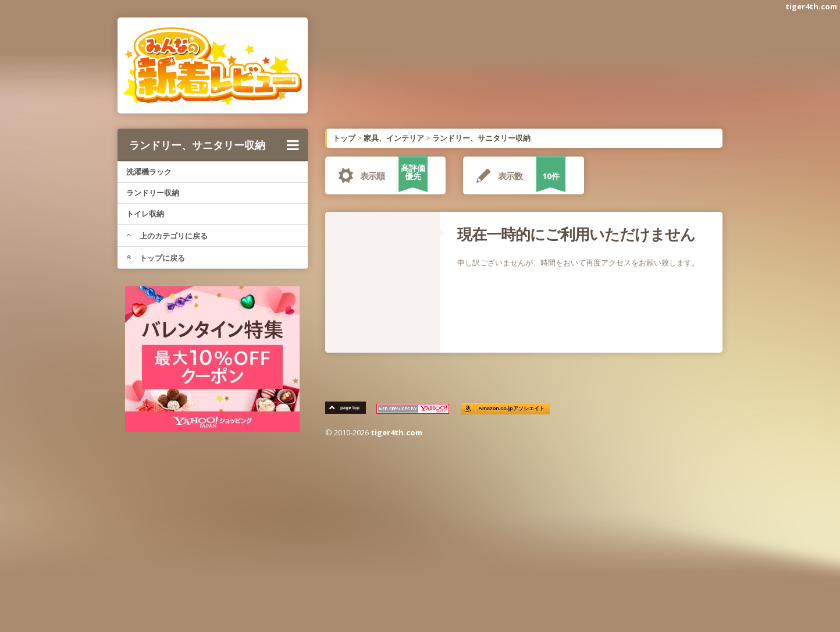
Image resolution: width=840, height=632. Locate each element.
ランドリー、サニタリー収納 (214, 145)
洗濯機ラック (149, 172)
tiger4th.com (811, 6)
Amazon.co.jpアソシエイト (512, 409)
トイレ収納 (145, 214)
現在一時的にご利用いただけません (576, 234)
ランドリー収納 (153, 193)
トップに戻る (156, 258)
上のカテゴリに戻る (167, 236)
